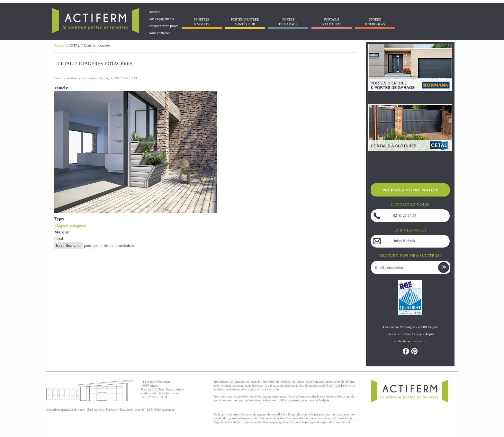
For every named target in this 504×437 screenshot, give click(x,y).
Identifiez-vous (69, 245)
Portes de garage (288, 22)
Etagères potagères (70, 225)
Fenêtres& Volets (201, 22)
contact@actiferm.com (164, 393)
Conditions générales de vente (66, 410)
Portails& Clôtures (332, 22)
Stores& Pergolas (375, 22)
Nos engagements (161, 19)
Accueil (154, 12)
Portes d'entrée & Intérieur (245, 22)
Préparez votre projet (164, 26)
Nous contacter (159, 33)
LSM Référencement (160, 410)
